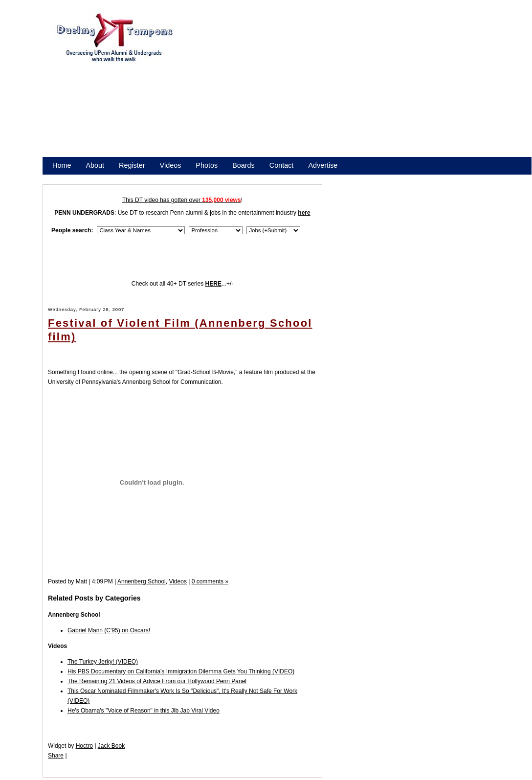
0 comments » (210, 581)
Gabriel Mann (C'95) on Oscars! (109, 630)
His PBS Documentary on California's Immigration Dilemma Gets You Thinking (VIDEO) (181, 671)
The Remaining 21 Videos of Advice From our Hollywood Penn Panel (157, 681)
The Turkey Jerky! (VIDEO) (103, 662)
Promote (97, 178)
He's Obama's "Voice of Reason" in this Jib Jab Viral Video (144, 711)
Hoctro (84, 746)
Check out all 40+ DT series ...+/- (183, 284)
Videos (171, 165)
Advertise (323, 165)
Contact (282, 165)
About (95, 165)
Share (56, 756)
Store (61, 178)
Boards (244, 165)
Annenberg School (142, 581)
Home (62, 165)
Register (132, 165)
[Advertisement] (351, 87)
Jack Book (111, 746)
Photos (207, 165)
